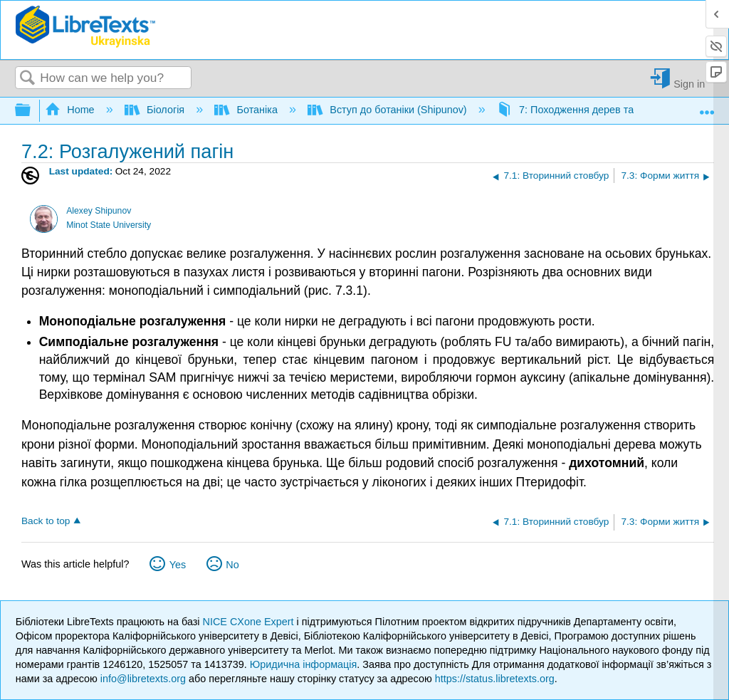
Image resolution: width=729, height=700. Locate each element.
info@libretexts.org (143, 679)
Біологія (156, 110)
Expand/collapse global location (707, 106)
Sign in (689, 84)
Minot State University (109, 225)
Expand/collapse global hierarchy (32, 111)
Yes (178, 565)
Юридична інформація (304, 664)
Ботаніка (247, 110)
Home (71, 110)
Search (28, 79)
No (232, 565)
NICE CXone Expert (250, 622)
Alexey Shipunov (99, 211)
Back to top (46, 521)
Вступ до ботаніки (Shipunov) (389, 110)
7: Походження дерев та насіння (586, 110)
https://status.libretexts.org (495, 679)
